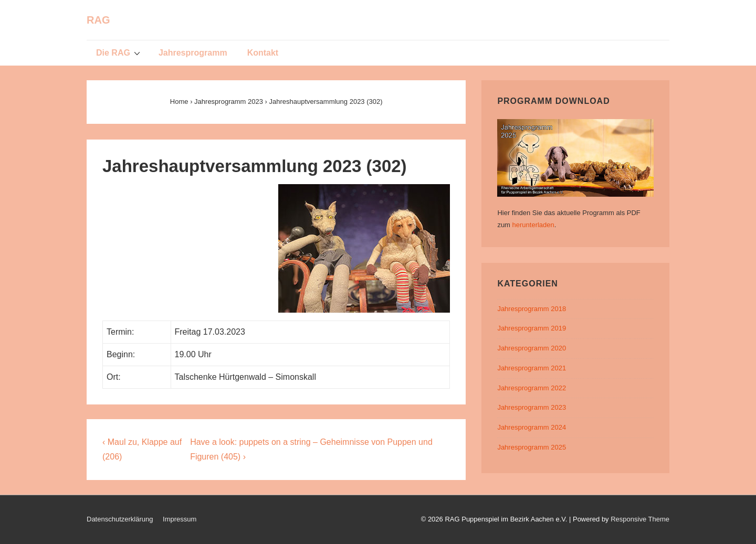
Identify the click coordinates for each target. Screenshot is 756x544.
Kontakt (263, 53)
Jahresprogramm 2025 (532, 447)
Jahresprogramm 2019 (532, 328)
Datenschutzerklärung (120, 519)
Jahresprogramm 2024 (532, 427)
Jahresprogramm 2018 (532, 309)
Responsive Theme (640, 519)
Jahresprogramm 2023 (532, 407)
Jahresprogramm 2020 (532, 348)
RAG (98, 20)
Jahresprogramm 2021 (532, 368)
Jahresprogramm (193, 53)
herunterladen (533, 225)
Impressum (180, 519)
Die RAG (119, 52)
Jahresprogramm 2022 (532, 388)
